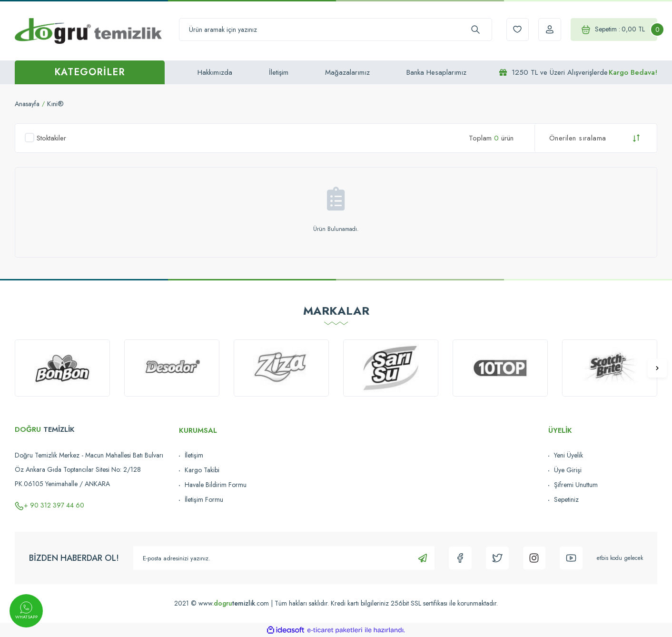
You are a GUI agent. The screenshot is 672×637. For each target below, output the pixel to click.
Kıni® (59, 104)
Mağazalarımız (347, 72)
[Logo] (88, 30)
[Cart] (611, 30)
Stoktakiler (51, 138)
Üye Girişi (568, 470)
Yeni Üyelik (568, 455)
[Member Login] (543, 30)
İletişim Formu (204, 499)
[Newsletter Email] (282, 558)
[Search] (331, 30)
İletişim (279, 72)
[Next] (657, 368)
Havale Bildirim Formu (216, 485)
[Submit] (418, 558)
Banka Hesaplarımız (436, 72)
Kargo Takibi (202, 470)
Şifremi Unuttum (576, 485)
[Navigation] (90, 72)
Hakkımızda (215, 72)
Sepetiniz (566, 499)
